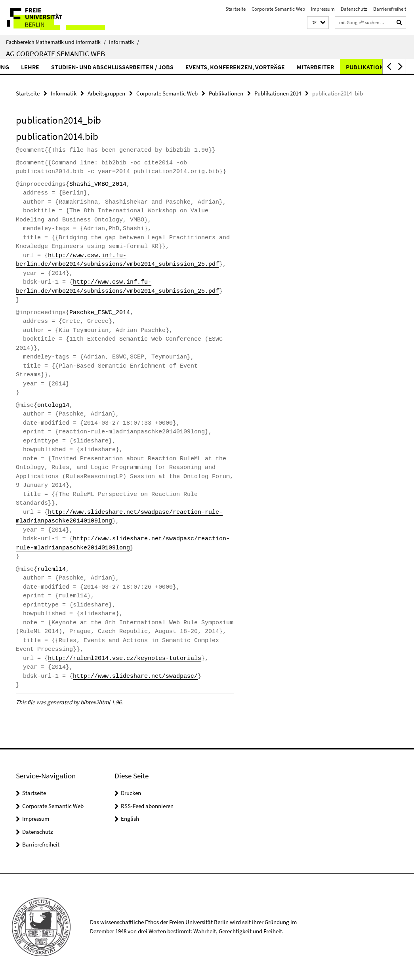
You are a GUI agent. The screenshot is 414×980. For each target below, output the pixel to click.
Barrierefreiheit (390, 9)
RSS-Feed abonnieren (147, 806)
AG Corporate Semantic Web (55, 53)
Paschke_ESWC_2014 (100, 313)
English (130, 819)
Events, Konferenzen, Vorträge (251, 67)
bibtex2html (95, 702)
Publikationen (226, 93)
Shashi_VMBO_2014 (98, 184)
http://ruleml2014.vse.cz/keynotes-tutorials (125, 659)
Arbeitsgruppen (106, 93)
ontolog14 (53, 405)
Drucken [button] (131, 793)
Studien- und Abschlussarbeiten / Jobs (129, 67)
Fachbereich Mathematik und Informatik (56, 42)
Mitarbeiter (332, 67)
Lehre (46, 67)
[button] (318, 23)
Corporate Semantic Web (278, 9)
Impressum (323, 9)
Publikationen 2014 (278, 93)
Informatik (124, 42)
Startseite (236, 9)
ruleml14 (52, 569)
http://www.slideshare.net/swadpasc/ (135, 676)
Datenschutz (354, 9)
